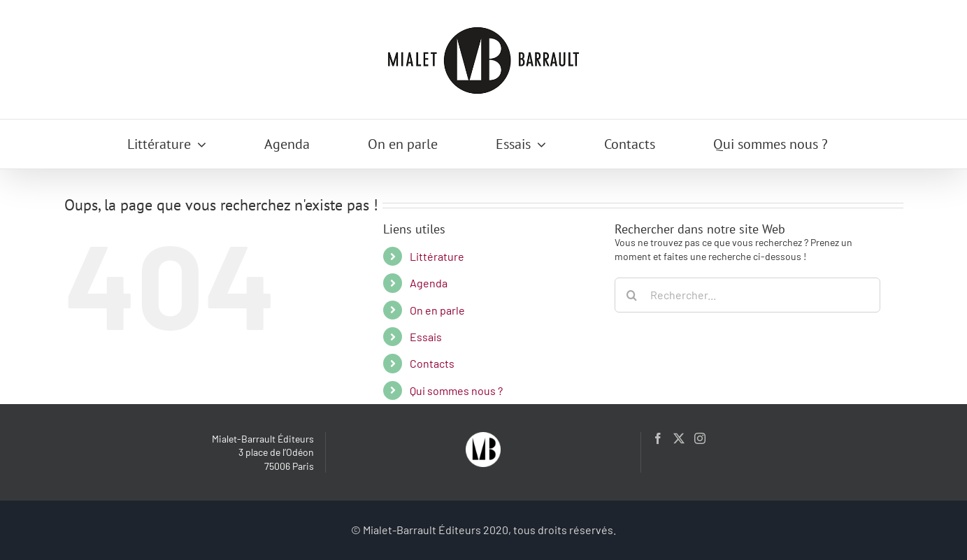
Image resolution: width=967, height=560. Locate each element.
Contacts (432, 363)
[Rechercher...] (747, 295)
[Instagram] (700, 438)
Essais (426, 337)
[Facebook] (658, 438)
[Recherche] (632, 295)
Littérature (437, 256)
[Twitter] (679, 438)
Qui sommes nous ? (456, 390)
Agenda (429, 283)
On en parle (437, 310)
